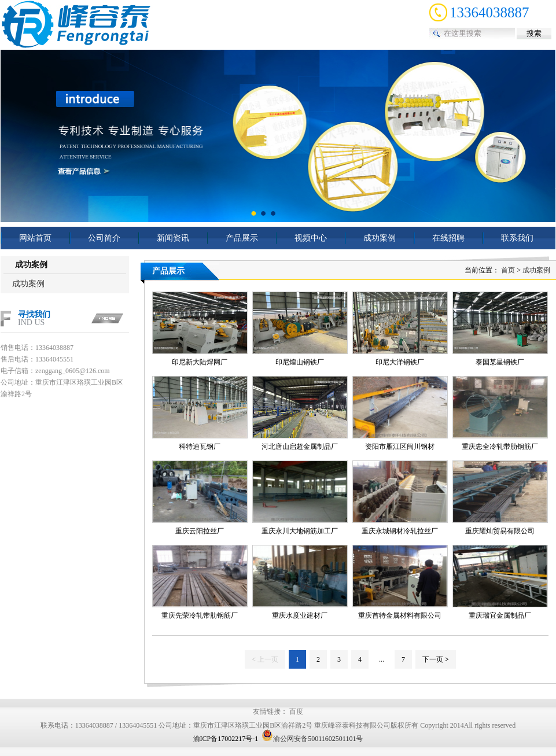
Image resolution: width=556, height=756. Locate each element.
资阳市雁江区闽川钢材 (400, 447)
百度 (296, 711)
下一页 (436, 659)
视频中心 (311, 238)
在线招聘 (448, 238)
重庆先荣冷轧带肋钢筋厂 (200, 615)
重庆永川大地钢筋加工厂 (300, 531)
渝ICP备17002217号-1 (226, 739)
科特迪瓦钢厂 (200, 447)
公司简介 (104, 238)
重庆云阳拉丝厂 (200, 531)
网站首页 (35, 238)
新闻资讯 (173, 238)
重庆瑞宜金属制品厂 (500, 615)
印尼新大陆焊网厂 (200, 362)
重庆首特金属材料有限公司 (400, 615)
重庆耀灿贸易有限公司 (500, 531)
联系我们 (517, 238)
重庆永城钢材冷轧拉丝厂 (400, 531)
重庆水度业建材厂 (300, 615)
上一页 (265, 659)
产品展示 (242, 238)
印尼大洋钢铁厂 (400, 362)
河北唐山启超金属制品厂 (300, 447)
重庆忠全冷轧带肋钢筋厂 (500, 447)
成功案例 (380, 238)
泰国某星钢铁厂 (500, 362)
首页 (508, 270)
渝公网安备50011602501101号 (312, 739)
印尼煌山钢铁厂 (300, 362)
